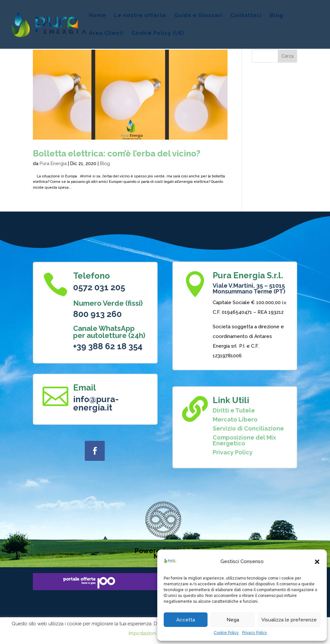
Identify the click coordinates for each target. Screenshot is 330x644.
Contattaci (246, 16)
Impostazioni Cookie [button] (151, 633)
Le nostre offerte (140, 16)
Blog (277, 16)
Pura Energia (53, 163)
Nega (233, 620)
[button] (317, 562)
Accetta (186, 620)
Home (97, 16)
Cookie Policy (226, 633)
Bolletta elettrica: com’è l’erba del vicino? (117, 154)
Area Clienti (106, 34)
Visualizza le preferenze (289, 620)
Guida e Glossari (198, 16)
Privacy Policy (255, 633)
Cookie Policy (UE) (158, 34)
